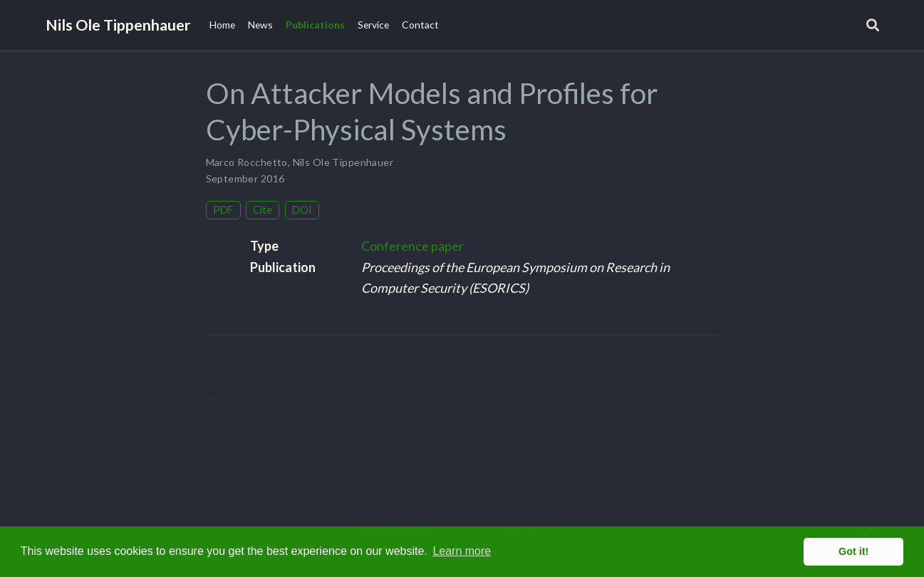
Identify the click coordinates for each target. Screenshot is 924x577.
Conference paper (412, 246)
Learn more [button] (462, 551)
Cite (263, 210)
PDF (223, 210)
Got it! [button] (853, 551)
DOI (302, 210)
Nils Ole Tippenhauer (118, 25)
